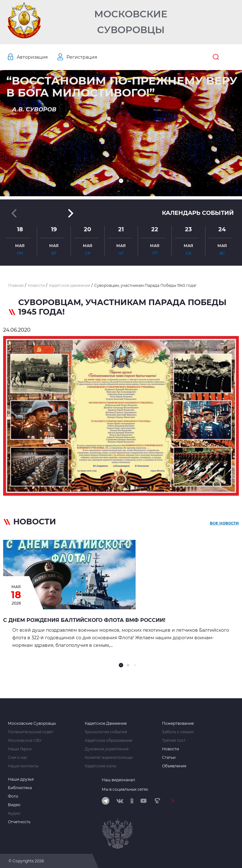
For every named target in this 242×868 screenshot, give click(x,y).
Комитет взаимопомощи (109, 758)
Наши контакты (23, 766)
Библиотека (20, 788)
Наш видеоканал (118, 780)
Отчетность (19, 822)
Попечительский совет (31, 732)
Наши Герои (20, 749)
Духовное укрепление (107, 749)
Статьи (169, 758)
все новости (224, 523)
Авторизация (32, 57)
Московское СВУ (25, 741)
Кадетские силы (101, 766)
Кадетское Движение (106, 723)
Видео (14, 805)
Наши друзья (21, 779)
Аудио (14, 813)
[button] (121, 181)
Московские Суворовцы (131, 22)
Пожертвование (178, 723)
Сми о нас (18, 758)
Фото (13, 796)
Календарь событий (198, 213)
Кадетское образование (108, 741)
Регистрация (82, 57)
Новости (170, 749)
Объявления (174, 766)
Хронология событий (106, 732)
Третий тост (174, 741)
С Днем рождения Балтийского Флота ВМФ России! (84, 620)
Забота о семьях (178, 732)
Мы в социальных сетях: (125, 789)
